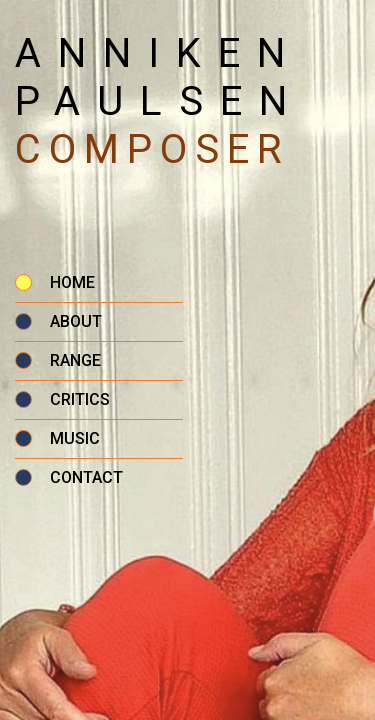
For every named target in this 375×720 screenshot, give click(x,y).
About (76, 321)
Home (72, 282)
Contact (86, 477)
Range (75, 360)
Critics (80, 399)
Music (75, 438)
